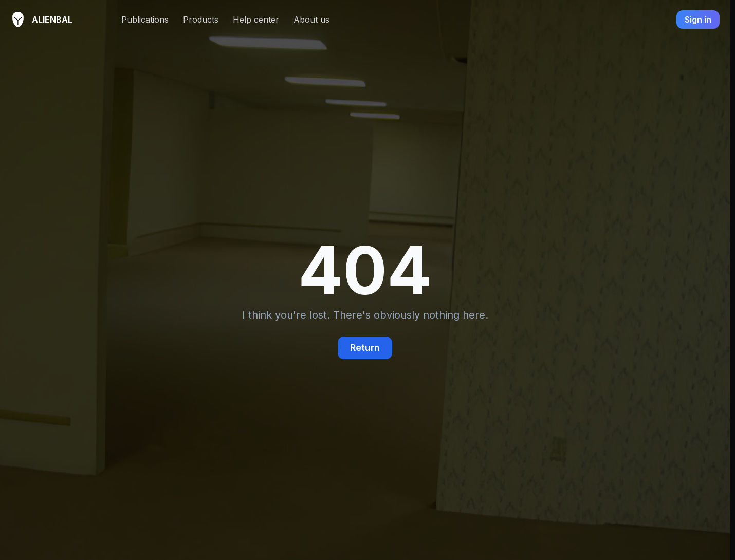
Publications (145, 20)
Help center (256, 20)
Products (201, 20)
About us (311, 20)
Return (365, 348)
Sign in (698, 20)
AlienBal (34, 20)
